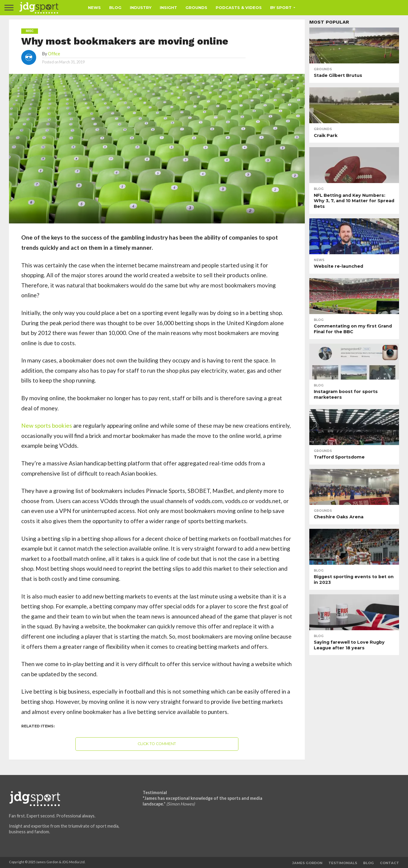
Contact (389, 863)
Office (54, 54)
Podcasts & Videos (239, 7)
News (94, 7)
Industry (141, 7)
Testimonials (343, 863)
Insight (168, 7)
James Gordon (307, 863)
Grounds (196, 7)
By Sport (281, 7)
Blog (115, 7)
